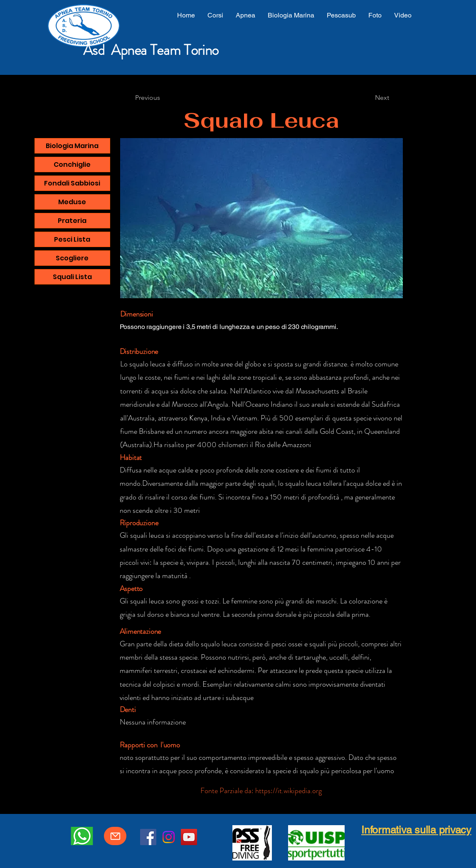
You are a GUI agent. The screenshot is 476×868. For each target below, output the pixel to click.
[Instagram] (169, 837)
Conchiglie (72, 164)
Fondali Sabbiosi (72, 183)
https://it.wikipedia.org (289, 791)
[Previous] (148, 98)
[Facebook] (148, 837)
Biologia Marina (72, 146)
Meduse (72, 202)
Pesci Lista (72, 239)
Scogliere (72, 258)
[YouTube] (189, 837)
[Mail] (115, 836)
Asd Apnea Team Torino (151, 50)
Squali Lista (72, 277)
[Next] (382, 98)
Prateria (72, 221)
